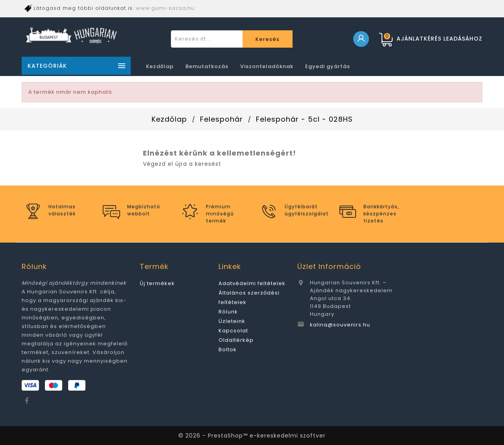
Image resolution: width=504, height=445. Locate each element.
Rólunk (228, 312)
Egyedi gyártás (328, 66)
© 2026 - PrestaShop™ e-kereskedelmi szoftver (252, 436)
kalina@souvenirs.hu (340, 325)
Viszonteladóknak (267, 66)
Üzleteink (232, 321)
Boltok (228, 350)
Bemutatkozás (207, 66)
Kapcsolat (233, 331)
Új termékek (157, 283)
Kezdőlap (160, 66)
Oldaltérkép (236, 340)
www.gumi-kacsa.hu (165, 8)
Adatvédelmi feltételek (252, 283)
